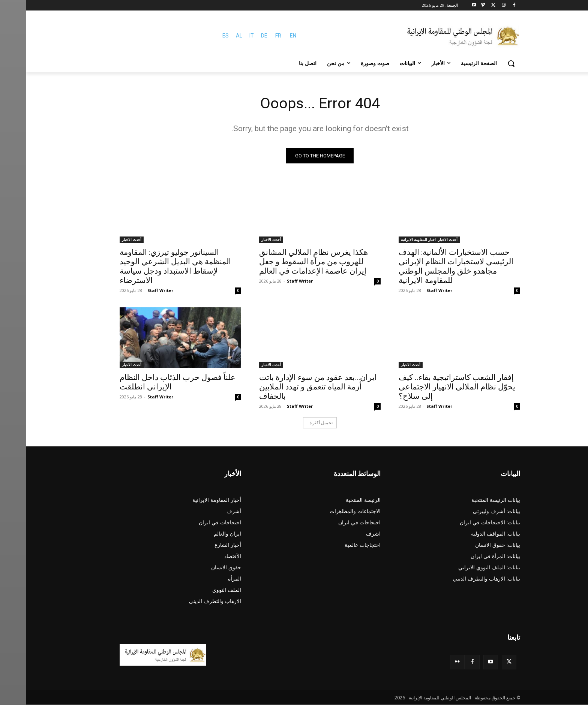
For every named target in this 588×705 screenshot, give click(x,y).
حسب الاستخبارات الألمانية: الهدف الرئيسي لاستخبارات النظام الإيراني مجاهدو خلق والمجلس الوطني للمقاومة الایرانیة (430, 267)
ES (200, 36)
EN (267, 36)
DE (238, 36)
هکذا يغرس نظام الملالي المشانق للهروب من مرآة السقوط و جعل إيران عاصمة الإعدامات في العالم (288, 262)
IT (226, 36)
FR (252, 36)
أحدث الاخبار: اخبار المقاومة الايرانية (403, 240)
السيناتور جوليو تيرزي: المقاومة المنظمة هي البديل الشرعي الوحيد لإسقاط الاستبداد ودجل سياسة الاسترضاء (149, 267)
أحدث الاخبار (245, 240)
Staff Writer (413, 291)
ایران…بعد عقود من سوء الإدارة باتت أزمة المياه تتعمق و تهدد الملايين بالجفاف (292, 387)
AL (213, 36)
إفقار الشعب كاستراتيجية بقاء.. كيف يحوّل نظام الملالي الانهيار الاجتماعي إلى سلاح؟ (431, 387)
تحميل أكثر (295, 423)
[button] (485, 63)
